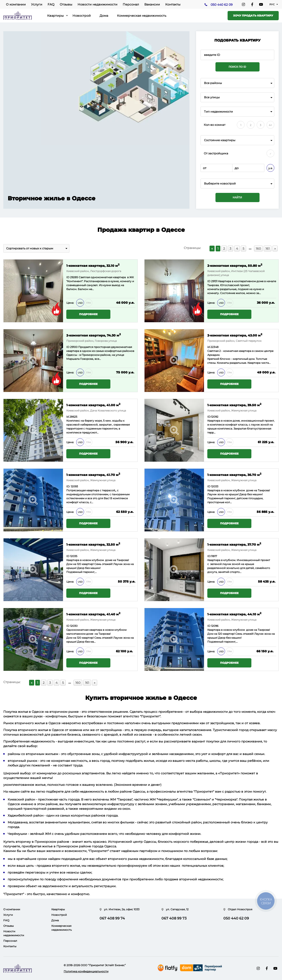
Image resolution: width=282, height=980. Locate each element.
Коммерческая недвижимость (142, 16)
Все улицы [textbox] (212, 97)
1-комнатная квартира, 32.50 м (93, 544)
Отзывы (66, 4)
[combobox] (237, 83)
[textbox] (237, 184)
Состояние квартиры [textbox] (220, 140)
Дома (104, 16)
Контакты (173, 4)
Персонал (131, 4)
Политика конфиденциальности (86, 971)
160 (258, 249)
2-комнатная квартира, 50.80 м (235, 265)
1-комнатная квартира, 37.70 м (234, 544)
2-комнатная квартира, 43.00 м (235, 335)
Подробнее (88, 314)
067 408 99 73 (174, 918)
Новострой (82, 16)
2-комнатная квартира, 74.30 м (94, 335)
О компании (16, 4)
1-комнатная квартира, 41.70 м (93, 474)
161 (268, 249)
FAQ (51, 4)
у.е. (271, 168)
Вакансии (152, 4)
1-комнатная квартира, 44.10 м (234, 614)
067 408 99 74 (112, 918)
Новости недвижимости (97, 4)
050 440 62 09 (222, 5)
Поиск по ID (237, 67)
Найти (237, 197)
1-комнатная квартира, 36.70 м (234, 474)
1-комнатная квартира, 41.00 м (93, 405)
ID (68, 347)
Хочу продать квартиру (253, 16)
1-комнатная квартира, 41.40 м (93, 614)
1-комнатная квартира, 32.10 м (93, 265)
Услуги (37, 4)
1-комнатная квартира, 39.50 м (234, 405)
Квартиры (55, 16)
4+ (270, 125)
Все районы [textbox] (213, 83)
